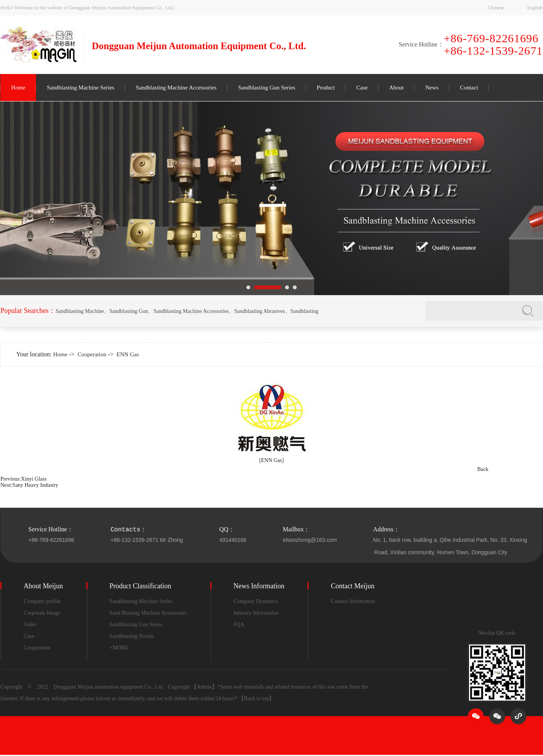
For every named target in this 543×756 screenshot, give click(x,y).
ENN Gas (128, 354)
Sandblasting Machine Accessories (176, 88)
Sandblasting (304, 311)
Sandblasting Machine (80, 311)
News (432, 88)
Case (362, 88)
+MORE (119, 648)
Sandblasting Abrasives (260, 311)
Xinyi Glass (34, 479)
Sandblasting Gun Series (267, 88)
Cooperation (92, 354)
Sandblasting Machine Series (81, 88)
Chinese (496, 8)
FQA (239, 625)
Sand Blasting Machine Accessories (148, 613)
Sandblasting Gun (129, 311)
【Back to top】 (257, 698)
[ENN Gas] (271, 460)
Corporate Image (42, 613)
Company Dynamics (256, 601)
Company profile (42, 601)
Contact (469, 88)
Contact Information (353, 601)
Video (30, 625)
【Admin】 (204, 687)
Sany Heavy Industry (35, 485)
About (397, 88)
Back (483, 469)
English (535, 8)
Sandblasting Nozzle (132, 636)
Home (18, 88)
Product (326, 88)
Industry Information (256, 613)
